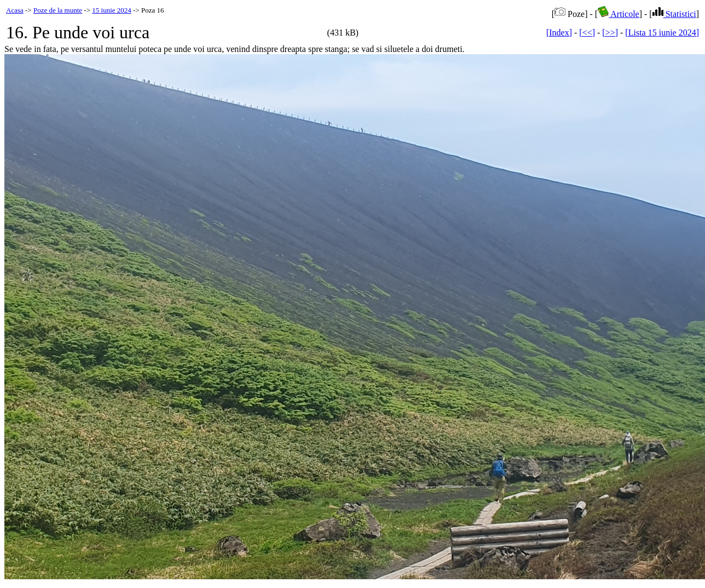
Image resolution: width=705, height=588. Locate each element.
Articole (619, 14)
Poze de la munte (58, 10)
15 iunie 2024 (112, 10)
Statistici (674, 14)
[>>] (610, 33)
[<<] (587, 33)
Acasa (15, 10)
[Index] (559, 33)
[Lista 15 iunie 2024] (662, 33)
